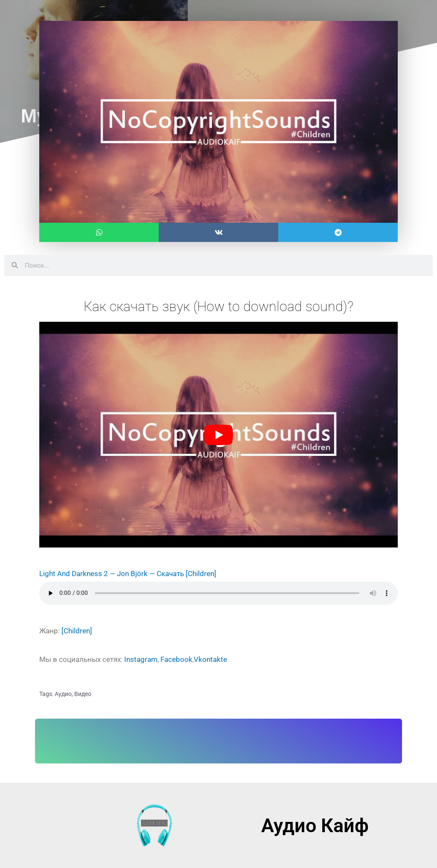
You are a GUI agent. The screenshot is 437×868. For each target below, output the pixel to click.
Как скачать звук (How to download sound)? (218, 306)
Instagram (141, 659)
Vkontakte (210, 659)
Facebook (176, 659)
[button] (99, 232)
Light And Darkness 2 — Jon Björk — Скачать (112, 574)
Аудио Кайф (315, 826)
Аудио (63, 694)
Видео (83, 694)
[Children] (201, 574)
